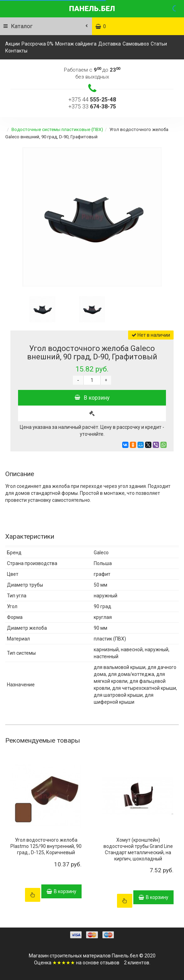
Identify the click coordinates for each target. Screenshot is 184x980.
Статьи (159, 44)
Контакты (16, 51)
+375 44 (92, 100)
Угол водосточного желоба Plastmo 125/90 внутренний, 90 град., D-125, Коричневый (46, 846)
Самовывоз (136, 44)
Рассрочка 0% (37, 44)
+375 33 (92, 107)
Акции (12, 44)
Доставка (110, 44)
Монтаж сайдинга (76, 44)
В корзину (92, 398)
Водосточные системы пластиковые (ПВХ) (57, 129)
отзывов (110, 963)
